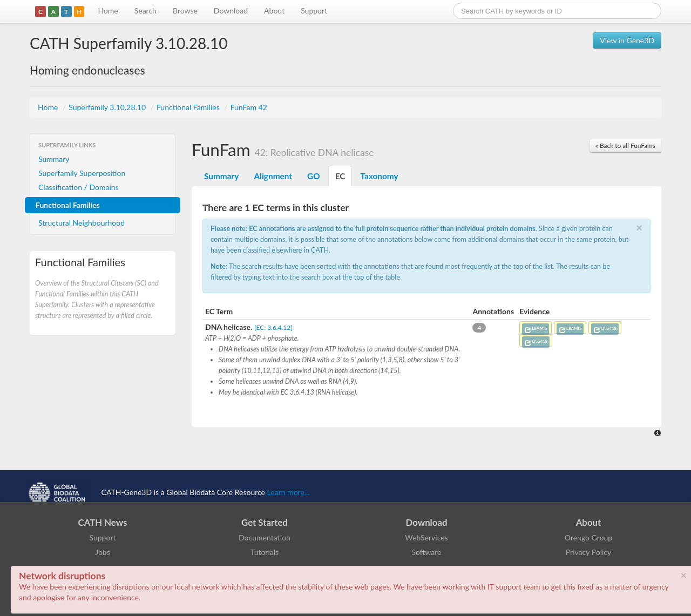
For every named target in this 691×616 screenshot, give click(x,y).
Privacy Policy (588, 552)
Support (314, 11)
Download (231, 11)
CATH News (103, 522)
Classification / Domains (79, 187)
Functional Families (189, 107)
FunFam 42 (249, 107)
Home (108, 11)
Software (427, 552)
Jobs (103, 552)
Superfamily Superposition (82, 173)
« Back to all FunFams (625, 145)
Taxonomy (379, 176)
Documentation (265, 537)
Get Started (265, 522)
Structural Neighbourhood (82, 223)
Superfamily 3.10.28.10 (108, 107)
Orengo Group (588, 537)
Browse (185, 11)
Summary (54, 159)
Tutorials (265, 552)
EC (340, 176)
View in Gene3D (627, 40)
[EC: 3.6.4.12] (273, 327)
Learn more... (289, 492)
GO (314, 176)
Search (145, 11)
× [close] (683, 575)
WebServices (426, 537)
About (274, 11)
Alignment (273, 176)
